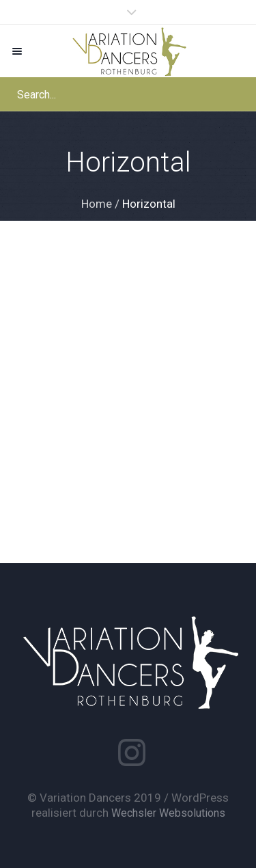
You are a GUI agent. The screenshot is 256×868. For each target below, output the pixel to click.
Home (97, 204)
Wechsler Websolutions (168, 813)
